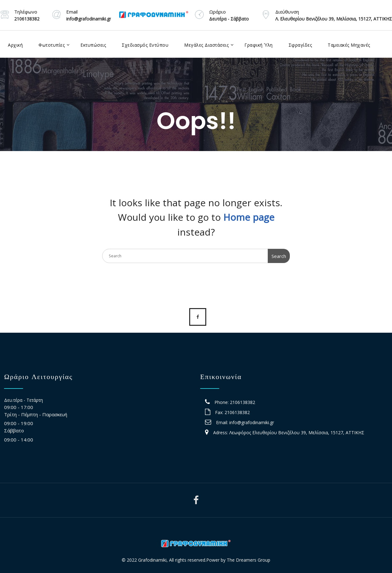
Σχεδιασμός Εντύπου (145, 45)
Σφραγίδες (300, 45)
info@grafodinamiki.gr (252, 422)
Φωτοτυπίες (52, 45)
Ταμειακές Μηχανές (349, 45)
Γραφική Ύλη (259, 45)
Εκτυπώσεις (93, 45)
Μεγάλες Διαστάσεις (206, 45)
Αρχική (15, 45)
